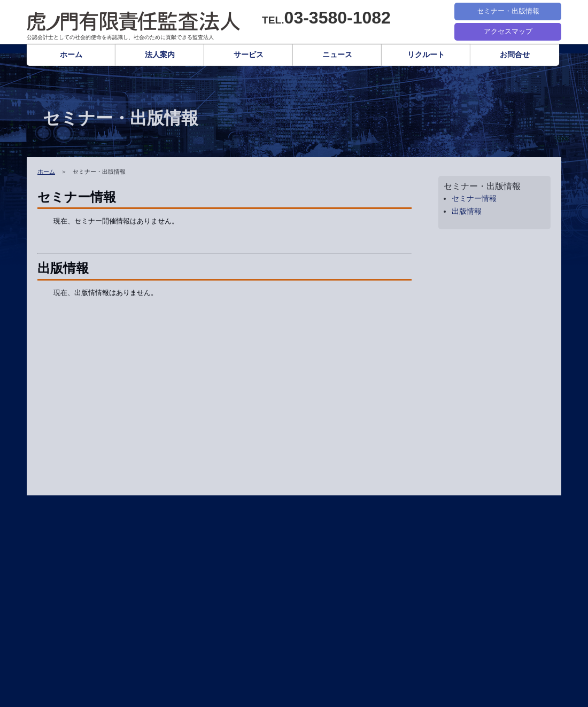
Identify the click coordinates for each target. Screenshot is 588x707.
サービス (249, 55)
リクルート (426, 55)
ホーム (71, 55)
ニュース (337, 55)
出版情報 (467, 211)
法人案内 (160, 55)
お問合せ (515, 55)
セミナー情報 (474, 199)
